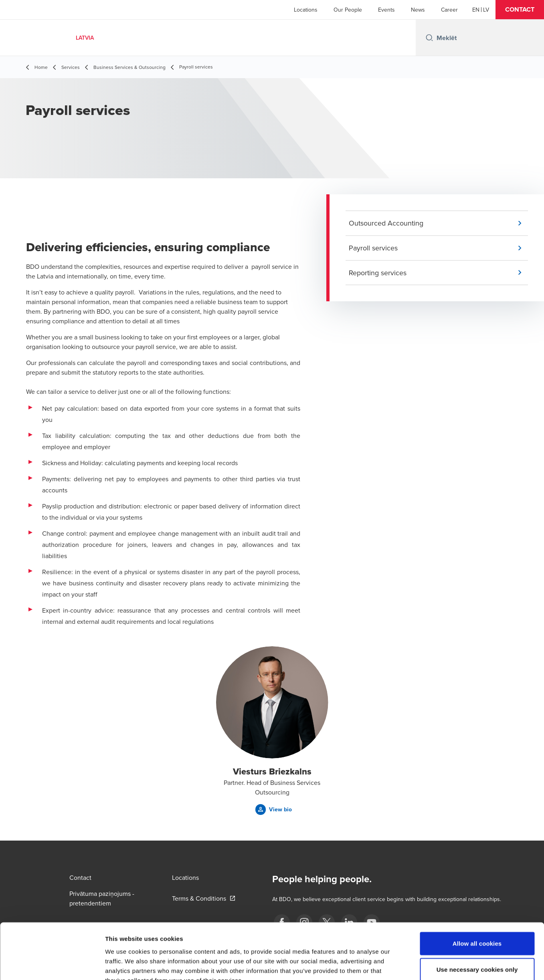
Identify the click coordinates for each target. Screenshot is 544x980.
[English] (476, 10)
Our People (348, 10)
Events (386, 10)
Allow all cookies (477, 895)
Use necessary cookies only (477, 921)
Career (449, 10)
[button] (520, 10)
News (418, 10)
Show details (421, 964)
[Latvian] (486, 10)
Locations (306, 10)
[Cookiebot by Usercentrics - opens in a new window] (52, 964)
